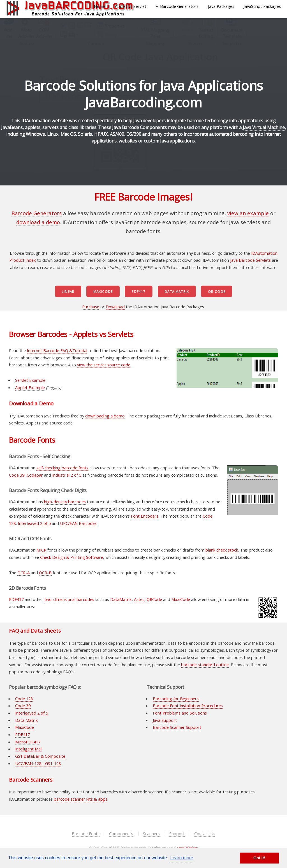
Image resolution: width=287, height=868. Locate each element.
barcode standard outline (205, 665)
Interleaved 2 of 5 (34, 523)
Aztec (139, 599)
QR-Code (217, 291)
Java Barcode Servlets (250, 260)
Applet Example (30, 387)
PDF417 (139, 291)
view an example (248, 213)
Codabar (35, 475)
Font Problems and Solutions (180, 713)
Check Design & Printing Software (72, 557)
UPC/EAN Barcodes (78, 523)
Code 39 (17, 475)
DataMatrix (121, 599)
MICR (41, 550)
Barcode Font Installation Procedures (188, 706)
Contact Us (205, 833)
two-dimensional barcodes (69, 599)
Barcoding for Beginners (176, 699)
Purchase (91, 307)
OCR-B (45, 573)
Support (177, 833)
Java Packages (221, 6)
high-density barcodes (65, 502)
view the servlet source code (104, 365)
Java (137, 121)
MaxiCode (103, 291)
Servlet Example (30, 380)
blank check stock (222, 550)
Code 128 (24, 699)
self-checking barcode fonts (62, 468)
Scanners (151, 833)
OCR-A (24, 573)
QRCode (154, 599)
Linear (68, 291)
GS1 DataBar (27, 756)
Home (100, 6)
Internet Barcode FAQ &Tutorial (57, 350)
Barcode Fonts (86, 833)
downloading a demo (105, 416)
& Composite (52, 756)
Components (121, 833)
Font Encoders (145, 516)
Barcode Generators (179, 6)
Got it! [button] (259, 858)
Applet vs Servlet (131, 6)
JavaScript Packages (262, 6)
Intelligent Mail (29, 749)
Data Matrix (177, 291)
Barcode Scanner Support (177, 727)
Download (115, 307)
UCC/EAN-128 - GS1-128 (38, 763)
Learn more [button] (182, 858)
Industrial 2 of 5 (67, 475)
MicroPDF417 (28, 742)
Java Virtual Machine (264, 127)
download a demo (38, 222)
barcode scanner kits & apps (81, 799)
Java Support (165, 720)
